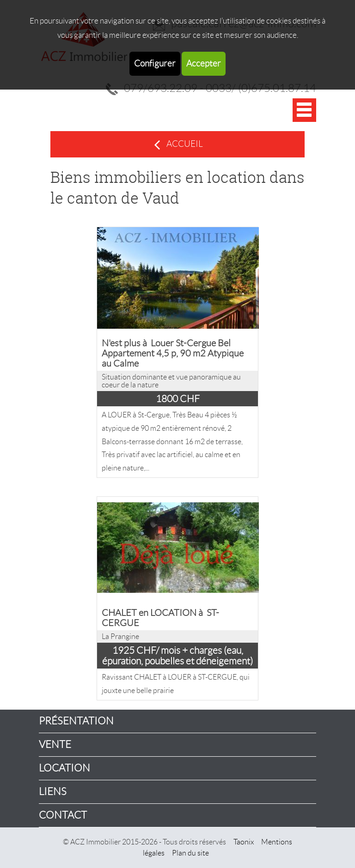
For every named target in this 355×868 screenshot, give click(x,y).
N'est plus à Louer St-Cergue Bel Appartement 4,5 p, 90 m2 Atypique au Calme (173, 353)
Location (64, 768)
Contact (63, 815)
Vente (55, 744)
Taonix (244, 842)
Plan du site (190, 853)
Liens (53, 792)
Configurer (155, 63)
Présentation (76, 721)
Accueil (185, 144)
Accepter (204, 63)
